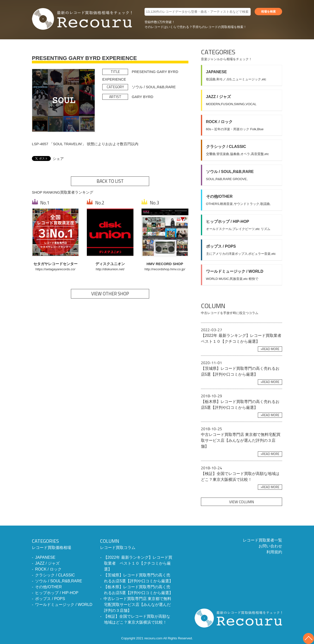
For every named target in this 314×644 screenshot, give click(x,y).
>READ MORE (270, 349)
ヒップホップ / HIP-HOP (57, 593)
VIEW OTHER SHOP (110, 294)
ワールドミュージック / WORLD (64, 605)
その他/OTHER (48, 587)
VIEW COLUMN (242, 502)
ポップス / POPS (50, 599)
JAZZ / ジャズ (47, 563)
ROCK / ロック (48, 569)
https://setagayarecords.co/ (55, 269)
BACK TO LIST (110, 181)
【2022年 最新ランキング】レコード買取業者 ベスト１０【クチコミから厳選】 (138, 563)
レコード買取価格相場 (62, 544)
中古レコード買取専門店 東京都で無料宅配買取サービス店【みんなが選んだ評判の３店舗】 (137, 605)
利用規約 (274, 552)
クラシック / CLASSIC (55, 575)
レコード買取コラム (137, 544)
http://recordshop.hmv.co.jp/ (165, 269)
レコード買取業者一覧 (262, 540)
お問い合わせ (270, 546)
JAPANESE (45, 557)
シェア (58, 159)
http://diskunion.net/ (110, 269)
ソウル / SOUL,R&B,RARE (59, 581)
